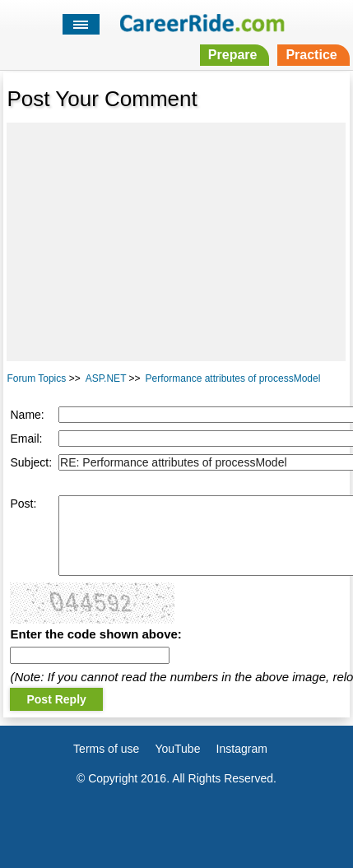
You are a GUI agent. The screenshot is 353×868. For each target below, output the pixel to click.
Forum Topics (36, 378)
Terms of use (106, 749)
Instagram (242, 749)
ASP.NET (106, 378)
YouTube (177, 749)
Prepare (233, 55)
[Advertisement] (176, 242)
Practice (311, 55)
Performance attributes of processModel (233, 378)
